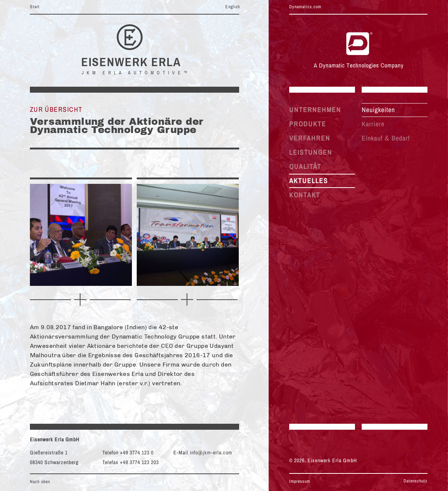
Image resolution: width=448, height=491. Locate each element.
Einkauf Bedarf (386, 138)
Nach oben (40, 482)
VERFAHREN (310, 138)
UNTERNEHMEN (315, 110)
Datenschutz (415, 481)
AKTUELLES (309, 181)
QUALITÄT (305, 166)
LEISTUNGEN (311, 152)
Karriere (373, 124)
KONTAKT (305, 195)
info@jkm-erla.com (211, 453)
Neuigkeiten (378, 110)
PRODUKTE (308, 124)
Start (35, 7)
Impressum (300, 481)
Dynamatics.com (305, 7)
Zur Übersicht (56, 109)
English (233, 7)
